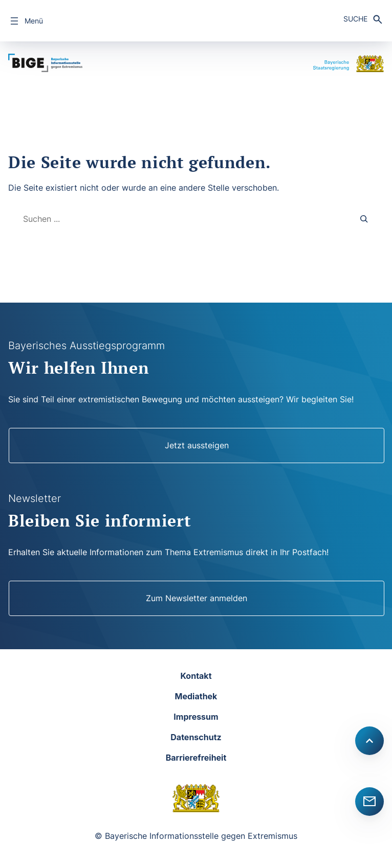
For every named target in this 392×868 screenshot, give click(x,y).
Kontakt (196, 676)
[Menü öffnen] (26, 21)
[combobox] (179, 219)
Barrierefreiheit (196, 758)
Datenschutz (196, 737)
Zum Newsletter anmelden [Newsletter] (197, 598)
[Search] (364, 219)
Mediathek (196, 696)
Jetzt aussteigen (197, 445)
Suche (355, 19)
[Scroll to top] (369, 741)
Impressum (196, 717)
